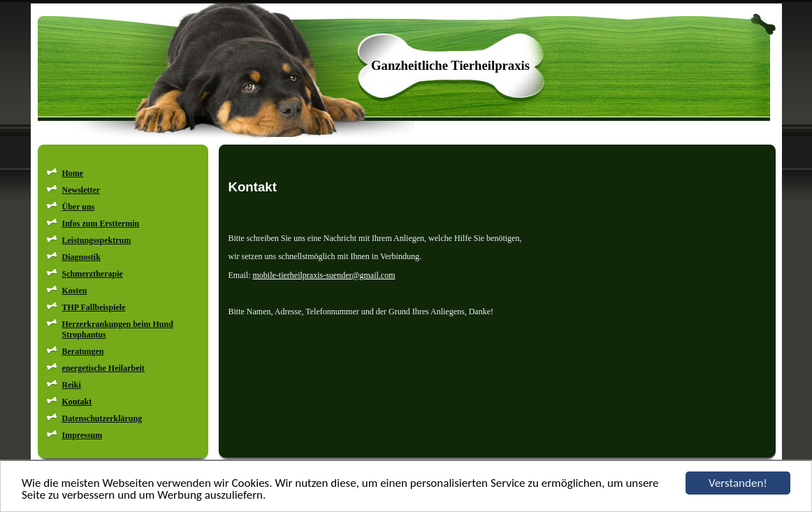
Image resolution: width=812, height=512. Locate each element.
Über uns (79, 207)
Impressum (82, 435)
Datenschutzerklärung (102, 418)
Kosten (75, 291)
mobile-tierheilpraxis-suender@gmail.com (324, 275)
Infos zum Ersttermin (101, 224)
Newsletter (81, 190)
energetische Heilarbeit (103, 368)
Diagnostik (81, 257)
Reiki (72, 385)
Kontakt (77, 402)
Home (73, 173)
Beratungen (83, 351)
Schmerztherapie (93, 274)
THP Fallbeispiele (94, 307)
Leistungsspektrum (97, 240)
